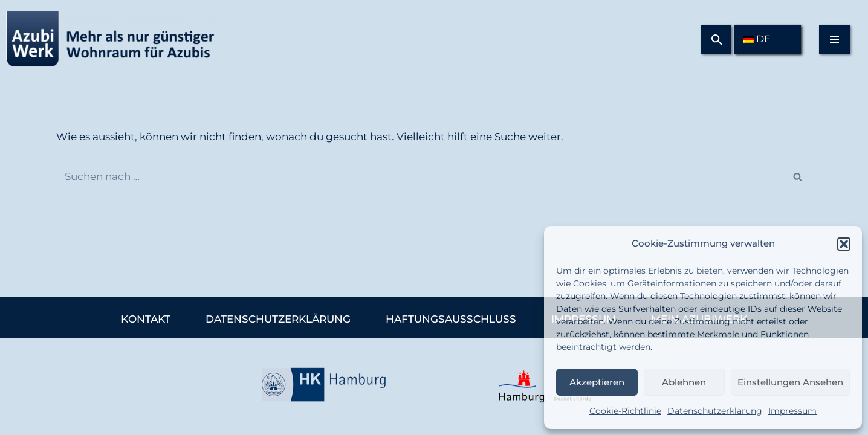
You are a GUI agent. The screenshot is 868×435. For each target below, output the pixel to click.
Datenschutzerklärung (715, 411)
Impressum (792, 411)
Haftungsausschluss (451, 319)
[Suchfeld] (717, 40)
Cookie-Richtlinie (625, 411)
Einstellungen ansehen (790, 382)
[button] (844, 244)
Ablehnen (684, 382)
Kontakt (146, 319)
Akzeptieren (597, 382)
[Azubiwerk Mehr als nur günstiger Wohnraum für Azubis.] (109, 39)
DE (757, 39)
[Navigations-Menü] (834, 39)
